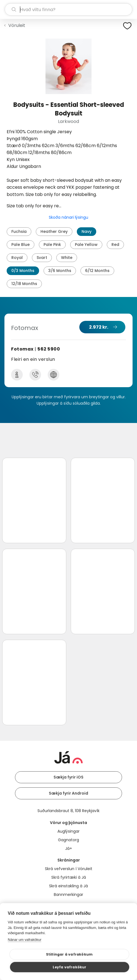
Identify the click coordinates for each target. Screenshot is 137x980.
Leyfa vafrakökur (69, 967)
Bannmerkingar (68, 895)
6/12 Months (97, 271)
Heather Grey (54, 231)
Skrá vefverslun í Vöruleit (69, 869)
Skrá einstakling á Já (68, 886)
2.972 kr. (99, 327)
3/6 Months (60, 271)
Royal (17, 258)
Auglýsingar (68, 831)
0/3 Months (23, 271)
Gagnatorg (68, 840)
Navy (87, 231)
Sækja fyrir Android (68, 793)
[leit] (68, 9)
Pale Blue (21, 245)
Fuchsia (19, 231)
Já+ (69, 848)
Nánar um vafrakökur (25, 940)
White (67, 258)
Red (115, 245)
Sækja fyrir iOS (68, 777)
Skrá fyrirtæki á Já (69, 877)
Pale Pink (52, 245)
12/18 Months (24, 284)
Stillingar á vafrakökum (69, 954)
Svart (42, 258)
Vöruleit (17, 25)
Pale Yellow (86, 245)
